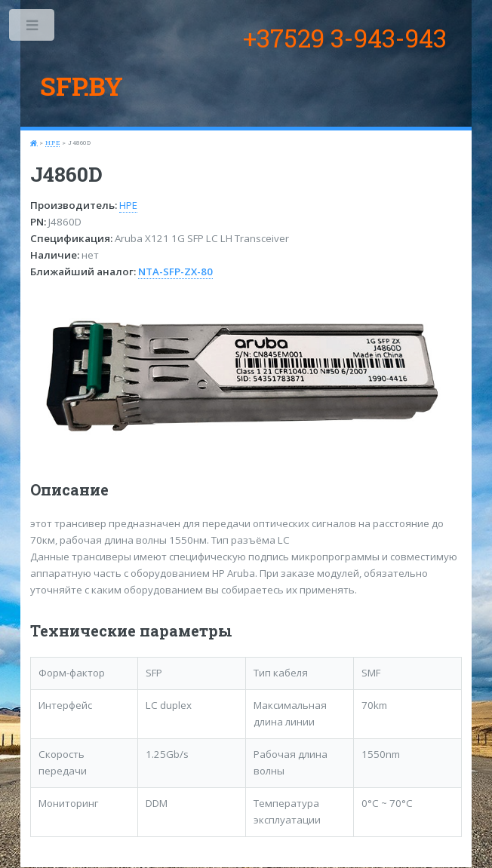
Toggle (33, 28)
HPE (52, 143)
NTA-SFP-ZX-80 (175, 271)
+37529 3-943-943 (345, 38)
